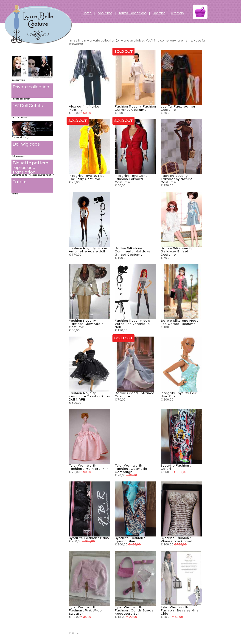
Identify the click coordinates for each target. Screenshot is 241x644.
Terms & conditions (132, 13)
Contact (159, 13)
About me (105, 13)
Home (87, 13)
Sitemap (177, 13)
